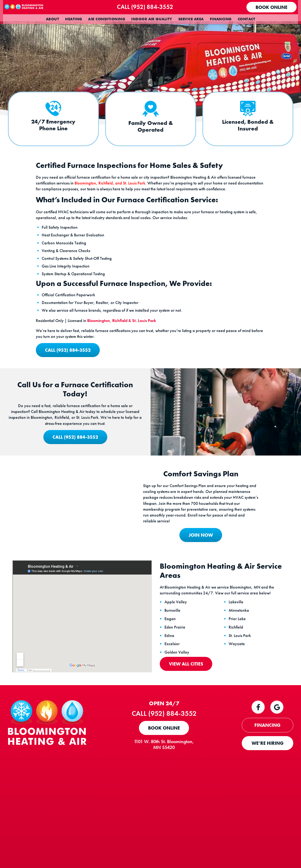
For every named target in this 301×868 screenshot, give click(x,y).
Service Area (191, 19)
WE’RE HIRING (268, 815)
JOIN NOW (193, 602)
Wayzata (239, 714)
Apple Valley (178, 673)
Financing (221, 19)
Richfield (238, 698)
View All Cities (189, 734)
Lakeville (239, 673)
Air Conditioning (107, 19)
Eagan (173, 689)
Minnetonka (241, 681)
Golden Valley (179, 723)
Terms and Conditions (227, 843)
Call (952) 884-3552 (155, 7)
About (52, 19)
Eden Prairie (177, 698)
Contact (246, 19)
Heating (74, 19)
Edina (172, 706)
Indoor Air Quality (152, 19)
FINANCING (267, 797)
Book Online (272, 7)
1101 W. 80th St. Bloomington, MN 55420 (172, 817)
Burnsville (175, 681)
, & (119, 361)
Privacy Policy (249, 843)
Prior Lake (240, 689)
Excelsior (175, 714)
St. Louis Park (242, 706)
